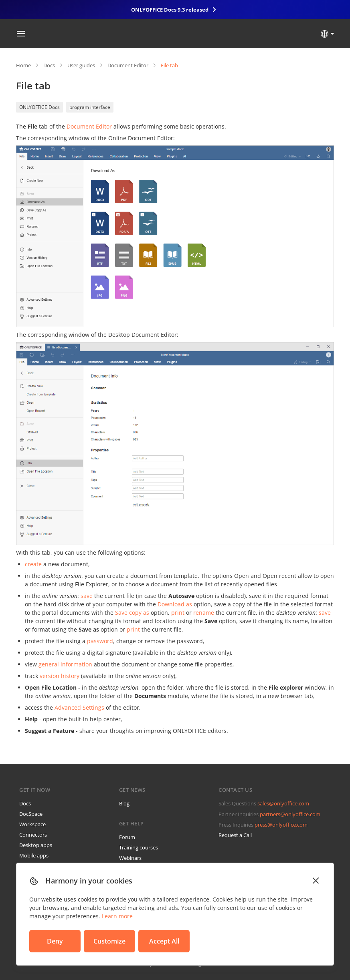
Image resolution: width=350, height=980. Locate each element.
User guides (81, 65)
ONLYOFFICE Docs (39, 107)
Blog (124, 803)
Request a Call (235, 835)
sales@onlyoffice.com (283, 803)
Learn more (117, 916)
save (87, 596)
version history (60, 676)
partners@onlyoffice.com (290, 814)
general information (65, 664)
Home (23, 65)
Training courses (139, 847)
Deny (55, 941)
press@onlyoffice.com (281, 825)
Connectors (33, 835)
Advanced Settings (79, 707)
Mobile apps (34, 855)
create (33, 564)
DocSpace (31, 814)
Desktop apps (36, 845)
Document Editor (128, 65)
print (178, 613)
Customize (109, 941)
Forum (127, 837)
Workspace (32, 824)
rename (204, 613)
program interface (90, 107)
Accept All (164, 941)
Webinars (130, 858)
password (100, 641)
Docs (49, 65)
